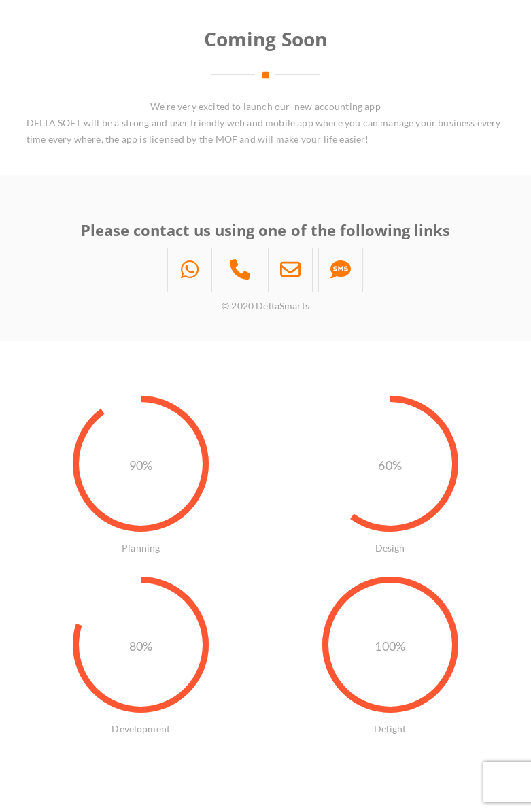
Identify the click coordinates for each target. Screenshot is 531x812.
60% (390, 465)
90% (141, 465)
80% (141, 646)
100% (390, 646)
